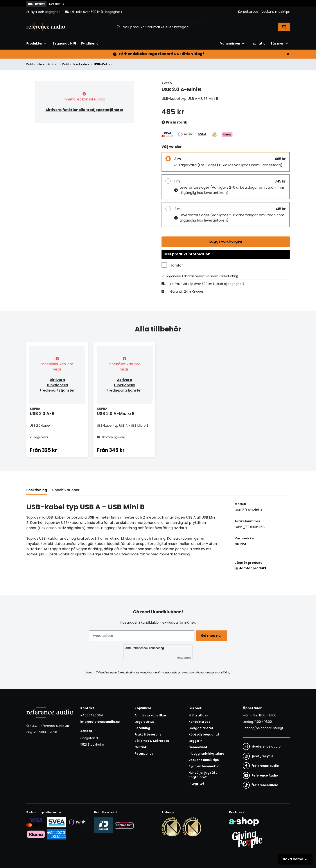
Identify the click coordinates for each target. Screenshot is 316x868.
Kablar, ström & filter (42, 64)
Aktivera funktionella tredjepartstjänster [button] (84, 110)
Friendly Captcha (183, 658)
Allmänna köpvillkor (150, 715)
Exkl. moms (57, 4)
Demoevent (198, 747)
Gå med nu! (212, 636)
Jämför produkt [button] (250, 577)
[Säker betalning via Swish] (77, 822)
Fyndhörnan (91, 43)
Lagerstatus (145, 722)
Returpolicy (144, 753)
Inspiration (259, 43)
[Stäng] (288, 54)
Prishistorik (174, 123)
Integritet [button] (196, 784)
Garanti (141, 747)
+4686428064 (92, 715)
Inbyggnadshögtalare (206, 753)
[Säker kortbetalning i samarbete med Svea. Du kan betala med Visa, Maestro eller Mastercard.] (36, 822)
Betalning (142, 728)
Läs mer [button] (279, 43)
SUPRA (241, 553)
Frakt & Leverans (148, 734)
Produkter (36, 43)
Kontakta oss (248, 12)
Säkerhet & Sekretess (152, 741)
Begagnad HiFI (64, 43)
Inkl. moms (36, 4)
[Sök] (158, 27)
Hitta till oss (198, 715)
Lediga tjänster (201, 728)
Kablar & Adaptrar (76, 64)
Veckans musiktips (276, 12)
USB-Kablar (103, 64)
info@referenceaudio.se (100, 722)
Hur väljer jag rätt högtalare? (203, 775)
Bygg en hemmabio (204, 766)
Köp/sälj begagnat (204, 734)
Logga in (195, 741)
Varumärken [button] (232, 43)
